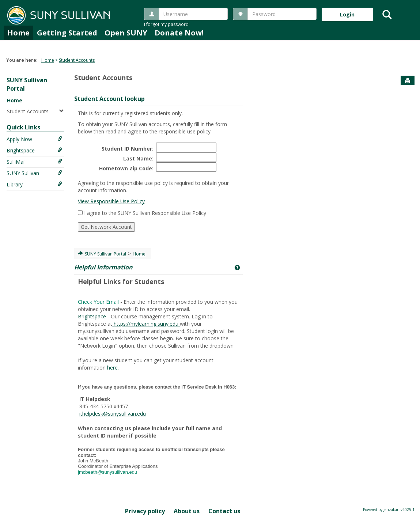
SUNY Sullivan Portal (105, 254)
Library (35, 184)
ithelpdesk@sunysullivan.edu (113, 414)
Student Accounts (77, 60)
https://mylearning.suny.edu (146, 324)
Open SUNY (126, 33)
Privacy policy (145, 511)
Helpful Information (103, 267)
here (112, 368)
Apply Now (35, 139)
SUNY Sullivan (35, 173)
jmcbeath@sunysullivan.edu (108, 472)
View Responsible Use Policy (111, 201)
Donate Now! (179, 33)
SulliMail (35, 162)
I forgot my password (166, 24)
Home (18, 33)
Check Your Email (98, 302)
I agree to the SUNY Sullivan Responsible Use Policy (145, 213)
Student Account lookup (109, 99)
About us (187, 511)
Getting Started (67, 33)
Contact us (224, 511)
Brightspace (35, 150)
